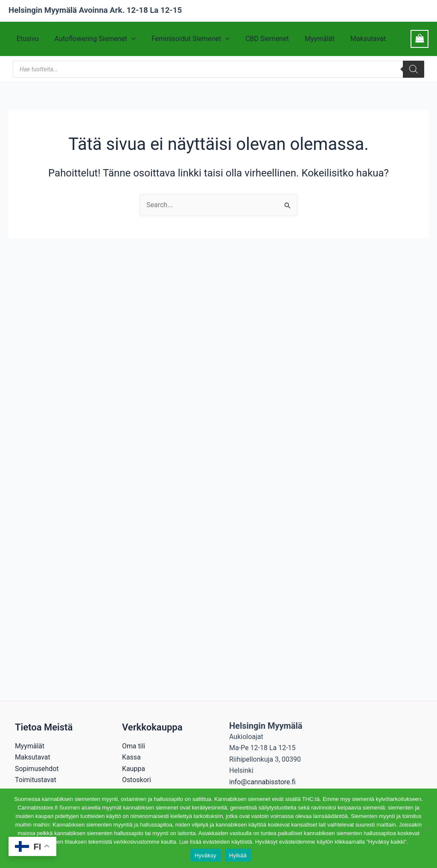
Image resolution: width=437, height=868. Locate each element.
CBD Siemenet (259, 39)
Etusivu (26, 39)
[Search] (414, 69)
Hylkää (238, 855)
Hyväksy (205, 855)
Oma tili (134, 746)
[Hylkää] (426, 828)
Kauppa (134, 769)
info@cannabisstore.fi (262, 782)
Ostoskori (137, 780)
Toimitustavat (36, 780)
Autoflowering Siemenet (92, 39)
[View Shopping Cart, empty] (420, 39)
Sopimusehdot (37, 769)
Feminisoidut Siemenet (185, 39)
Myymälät (309, 39)
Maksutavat (356, 39)
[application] (128, 39)
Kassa (131, 757)
